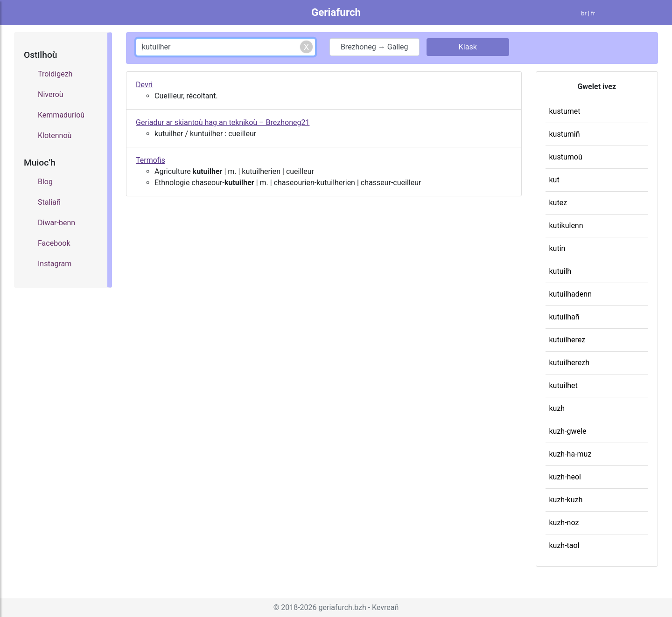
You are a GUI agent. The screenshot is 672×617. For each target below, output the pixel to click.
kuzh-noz (564, 523)
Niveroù (51, 94)
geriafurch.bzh (343, 607)
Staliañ (49, 202)
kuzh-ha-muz (570, 454)
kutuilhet (563, 385)
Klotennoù (55, 135)
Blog (45, 182)
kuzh (557, 408)
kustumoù (566, 157)
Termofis (150, 160)
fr (593, 13)
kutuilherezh (570, 363)
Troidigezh (55, 74)
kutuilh (560, 271)
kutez (558, 203)
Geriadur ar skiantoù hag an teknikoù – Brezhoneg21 (223, 122)
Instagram (55, 264)
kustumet (565, 111)
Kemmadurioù (61, 115)
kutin (557, 248)
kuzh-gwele (568, 431)
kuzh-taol (564, 545)
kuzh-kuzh (566, 500)
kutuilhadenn (570, 294)
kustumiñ (565, 134)
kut (554, 180)
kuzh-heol (565, 477)
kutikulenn (566, 225)
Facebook (54, 243)
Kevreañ (385, 607)
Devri (144, 85)
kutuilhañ (564, 317)
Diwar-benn (56, 223)
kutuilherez (567, 340)
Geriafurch (336, 12)
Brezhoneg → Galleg (374, 47)
